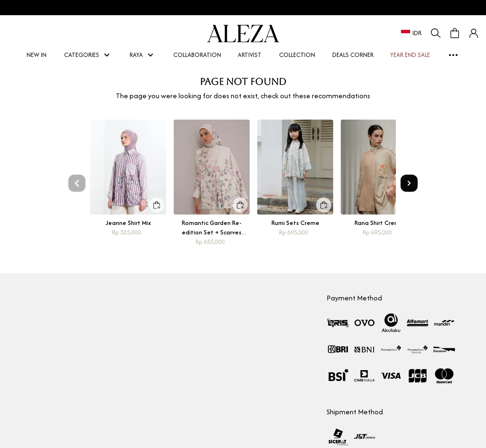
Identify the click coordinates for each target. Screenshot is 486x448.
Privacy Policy (184, 405)
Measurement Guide (196, 354)
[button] (474, 33)
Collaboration (26, 337)
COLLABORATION (197, 55)
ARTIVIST (250, 55)
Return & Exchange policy (201, 371)
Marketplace (25, 354)
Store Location (27, 371)
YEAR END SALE (411, 55)
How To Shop (184, 320)
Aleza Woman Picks (33, 388)
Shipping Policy (187, 388)
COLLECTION (297, 55)
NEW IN (37, 55)
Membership (184, 337)
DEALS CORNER (353, 55)
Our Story (20, 320)
